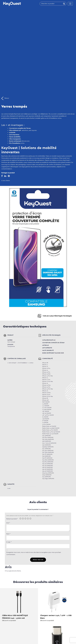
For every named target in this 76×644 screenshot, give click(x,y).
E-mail (9, 542)
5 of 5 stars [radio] (30, 518)
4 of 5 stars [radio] (28, 518)
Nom (8, 534)
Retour (5, 98)
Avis (8, 523)
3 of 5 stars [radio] (25, 518)
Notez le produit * (12, 519)
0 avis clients (6, 181)
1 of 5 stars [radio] (20, 518)
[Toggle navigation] (70, 4)
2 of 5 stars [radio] (23, 518)
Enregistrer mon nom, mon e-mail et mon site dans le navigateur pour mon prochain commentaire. (34, 553)
